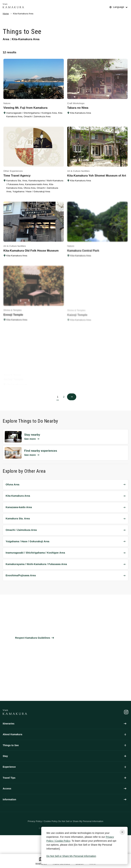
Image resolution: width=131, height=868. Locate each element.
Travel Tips (64, 778)
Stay (64, 756)
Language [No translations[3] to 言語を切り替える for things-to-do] (119, 7)
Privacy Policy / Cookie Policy (43, 821)
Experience (64, 767)
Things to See (64, 745)
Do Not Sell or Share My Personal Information (71, 856)
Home (6, 14)
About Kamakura (64, 734)
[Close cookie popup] (122, 832)
